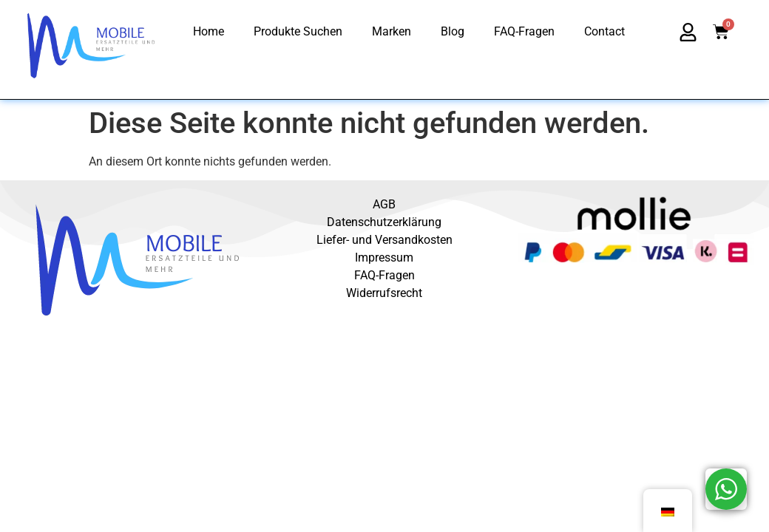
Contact (604, 31)
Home (209, 31)
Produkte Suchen (298, 31)
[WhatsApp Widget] (726, 489)
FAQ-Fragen (524, 31)
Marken (392, 31)
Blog (453, 31)
